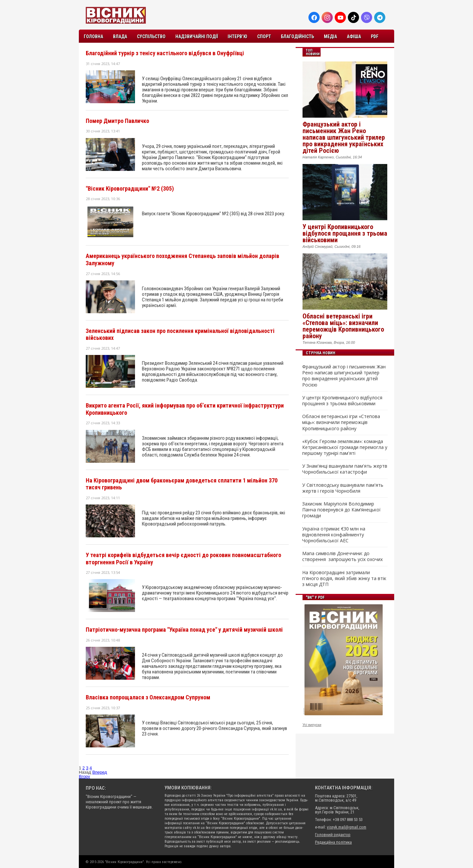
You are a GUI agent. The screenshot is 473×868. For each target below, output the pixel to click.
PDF (375, 36)
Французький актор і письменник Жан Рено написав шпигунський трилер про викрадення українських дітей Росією (344, 137)
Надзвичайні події (197, 36)
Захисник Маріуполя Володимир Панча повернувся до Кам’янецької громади (341, 510)
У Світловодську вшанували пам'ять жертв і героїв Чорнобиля (343, 488)
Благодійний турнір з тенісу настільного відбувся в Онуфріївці (165, 53)
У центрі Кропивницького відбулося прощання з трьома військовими (345, 233)
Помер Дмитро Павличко (117, 121)
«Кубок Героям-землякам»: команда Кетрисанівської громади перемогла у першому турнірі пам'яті (345, 447)
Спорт (264, 36)
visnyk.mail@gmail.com (347, 827)
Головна (93, 36)
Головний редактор (333, 835)
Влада (120, 36)
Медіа (330, 36)
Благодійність (297, 36)
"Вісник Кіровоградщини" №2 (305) (130, 188)
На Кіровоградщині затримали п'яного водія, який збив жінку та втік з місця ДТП (344, 578)
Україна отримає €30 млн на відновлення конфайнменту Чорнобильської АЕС (334, 535)
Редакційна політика (333, 842)
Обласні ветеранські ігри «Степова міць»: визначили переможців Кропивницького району (343, 326)
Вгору (84, 776)
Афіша (354, 36)
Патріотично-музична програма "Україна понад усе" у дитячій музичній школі (184, 630)
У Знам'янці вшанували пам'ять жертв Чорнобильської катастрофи (345, 469)
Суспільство (151, 36)
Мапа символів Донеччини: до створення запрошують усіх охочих (342, 556)
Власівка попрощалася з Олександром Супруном (148, 697)
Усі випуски (312, 725)
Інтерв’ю (237, 36)
